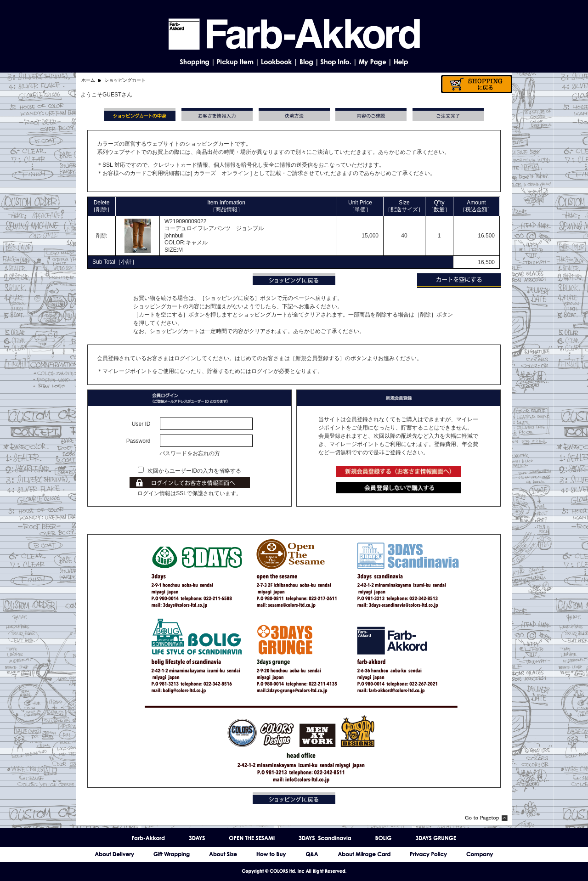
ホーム (88, 80)
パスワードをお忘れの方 (190, 453)
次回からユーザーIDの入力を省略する (194, 471)
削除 (102, 236)
